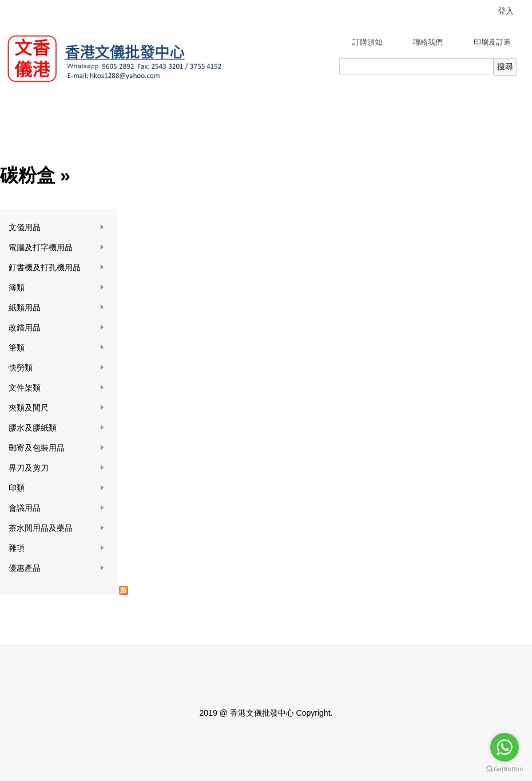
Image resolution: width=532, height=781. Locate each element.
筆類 (57, 348)
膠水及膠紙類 (57, 428)
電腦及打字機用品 (57, 248)
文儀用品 (57, 228)
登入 (506, 11)
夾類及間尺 (57, 408)
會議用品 (57, 508)
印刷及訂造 (492, 42)
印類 (57, 488)
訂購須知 (367, 42)
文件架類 (57, 388)
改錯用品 (57, 328)
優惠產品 (57, 568)
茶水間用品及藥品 (57, 528)
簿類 (57, 288)
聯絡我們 (428, 42)
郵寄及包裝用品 (57, 448)
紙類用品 (57, 308)
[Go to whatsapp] (505, 747)
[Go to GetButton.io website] (505, 769)
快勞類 (57, 368)
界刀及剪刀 (57, 468)
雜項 (57, 548)
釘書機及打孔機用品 (57, 268)
